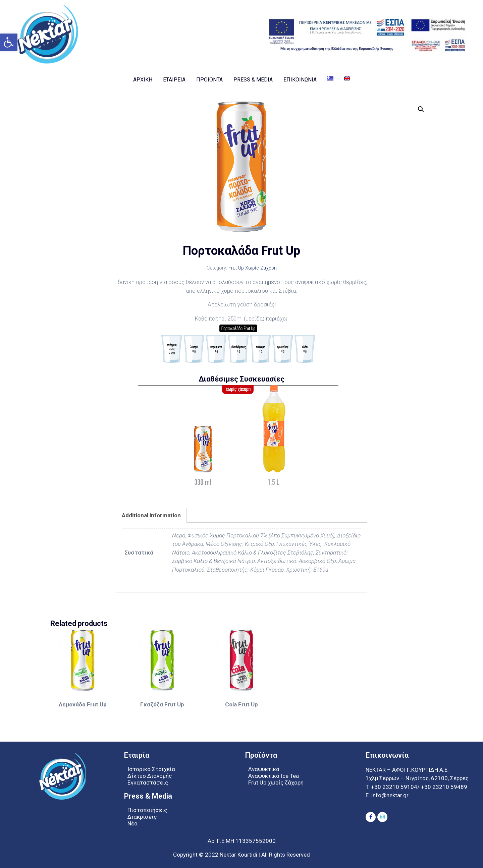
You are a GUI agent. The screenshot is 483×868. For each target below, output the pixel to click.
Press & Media (253, 80)
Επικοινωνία (300, 80)
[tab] (151, 515)
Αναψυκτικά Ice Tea (274, 776)
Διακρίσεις (142, 817)
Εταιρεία (174, 80)
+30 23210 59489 (444, 787)
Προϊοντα (209, 80)
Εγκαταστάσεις (148, 783)
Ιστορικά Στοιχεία (151, 769)
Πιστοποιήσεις (147, 810)
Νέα (132, 823)
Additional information (151, 515)
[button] (9, 42)
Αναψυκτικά (264, 769)
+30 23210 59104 (394, 787)
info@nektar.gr (389, 795)
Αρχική (143, 80)
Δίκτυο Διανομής (150, 776)
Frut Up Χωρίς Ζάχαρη (253, 268)
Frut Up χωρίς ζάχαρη (276, 783)
